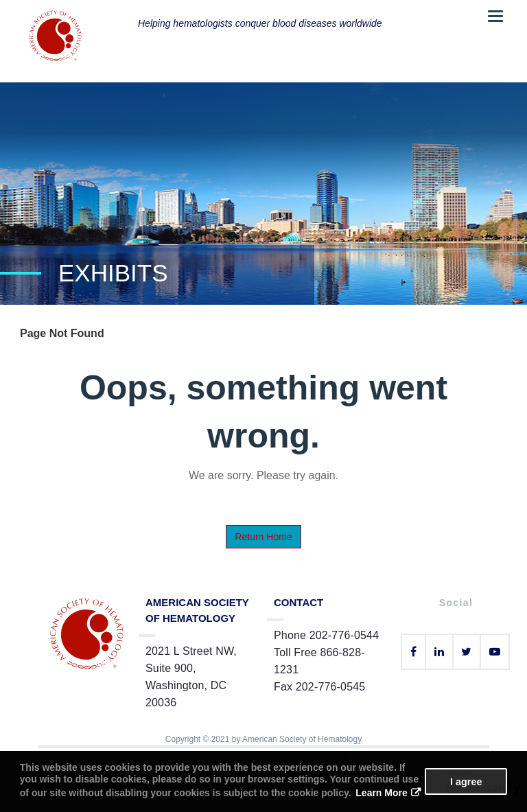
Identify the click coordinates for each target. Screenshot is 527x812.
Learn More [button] (381, 793)
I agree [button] (466, 782)
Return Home (263, 537)
